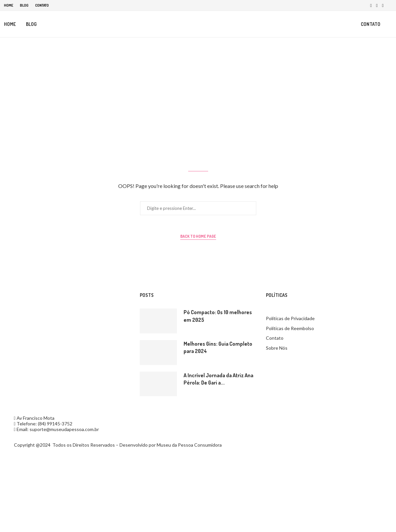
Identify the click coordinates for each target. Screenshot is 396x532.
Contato (42, 5)
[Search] (389, 24)
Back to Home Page (198, 237)
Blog (24, 5)
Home (9, 5)
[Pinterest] (383, 5)
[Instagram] (377, 5)
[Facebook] (371, 5)
